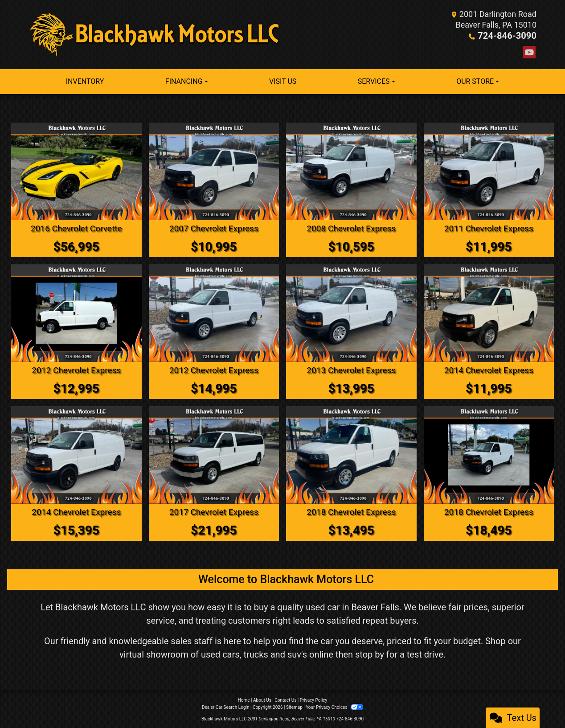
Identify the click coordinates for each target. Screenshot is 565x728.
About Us (262, 698)
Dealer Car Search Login (226, 705)
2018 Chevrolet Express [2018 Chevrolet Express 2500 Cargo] (351, 510)
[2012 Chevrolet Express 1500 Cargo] (214, 312)
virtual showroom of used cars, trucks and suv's (213, 653)
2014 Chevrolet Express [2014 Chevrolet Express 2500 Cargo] (489, 369)
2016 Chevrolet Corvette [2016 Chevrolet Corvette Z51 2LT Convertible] (76, 228)
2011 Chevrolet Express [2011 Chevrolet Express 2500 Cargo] (489, 228)
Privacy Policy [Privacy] (314, 698)
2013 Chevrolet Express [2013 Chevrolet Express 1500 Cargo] (351, 369)
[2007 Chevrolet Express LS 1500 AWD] (214, 171)
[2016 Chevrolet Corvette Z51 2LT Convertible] (76, 171)
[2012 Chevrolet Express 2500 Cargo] (76, 312)
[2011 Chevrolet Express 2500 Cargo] (489, 171)
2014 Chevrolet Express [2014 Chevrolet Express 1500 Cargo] (76, 510)
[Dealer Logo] (156, 34)
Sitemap (294, 705)
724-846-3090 (510, 35)
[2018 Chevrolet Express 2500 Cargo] (351, 454)
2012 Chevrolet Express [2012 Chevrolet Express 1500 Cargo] (214, 369)
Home (244, 698)
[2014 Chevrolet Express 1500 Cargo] (76, 454)
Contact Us (285, 698)
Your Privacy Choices (334, 705)
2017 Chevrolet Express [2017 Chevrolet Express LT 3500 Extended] (214, 510)
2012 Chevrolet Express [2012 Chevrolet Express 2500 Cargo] (76, 369)
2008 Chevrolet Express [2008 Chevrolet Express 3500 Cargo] (351, 228)
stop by (370, 653)
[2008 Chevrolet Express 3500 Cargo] (351, 171)
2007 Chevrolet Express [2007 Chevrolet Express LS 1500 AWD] (214, 228)
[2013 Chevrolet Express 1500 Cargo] (351, 312)
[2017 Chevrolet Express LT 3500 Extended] (214, 454)
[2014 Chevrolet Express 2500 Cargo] (489, 312)
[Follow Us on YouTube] (529, 52)
